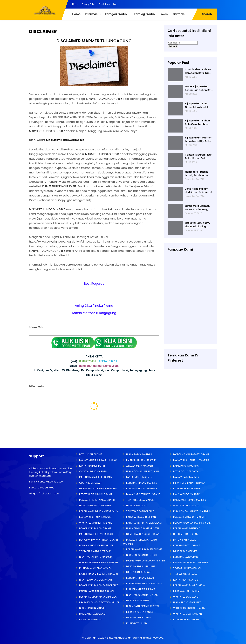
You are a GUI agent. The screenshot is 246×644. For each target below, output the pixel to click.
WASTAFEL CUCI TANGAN (187, 614)
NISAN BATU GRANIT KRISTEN (142, 606)
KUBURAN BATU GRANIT (186, 557)
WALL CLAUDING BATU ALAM (189, 608)
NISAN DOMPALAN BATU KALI (142, 471)
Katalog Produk (145, 14)
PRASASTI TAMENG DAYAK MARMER (99, 602)
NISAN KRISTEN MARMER (93, 608)
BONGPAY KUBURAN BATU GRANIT (98, 585)
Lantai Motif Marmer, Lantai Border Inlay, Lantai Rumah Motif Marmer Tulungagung (198, 208)
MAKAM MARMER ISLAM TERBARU (98, 460)
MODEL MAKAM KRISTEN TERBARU (98, 488)
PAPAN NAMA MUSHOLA (186, 528)
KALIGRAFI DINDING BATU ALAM (144, 523)
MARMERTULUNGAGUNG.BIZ (104, 99)
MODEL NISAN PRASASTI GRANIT (191, 454)
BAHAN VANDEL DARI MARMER (96, 545)
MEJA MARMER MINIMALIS (140, 566)
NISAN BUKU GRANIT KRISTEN (142, 528)
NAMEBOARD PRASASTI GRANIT (143, 534)
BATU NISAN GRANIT (90, 454)
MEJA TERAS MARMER (185, 551)
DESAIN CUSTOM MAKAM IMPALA (98, 597)
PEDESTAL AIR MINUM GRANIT (95, 494)
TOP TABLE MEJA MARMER (140, 500)
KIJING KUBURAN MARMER (141, 460)
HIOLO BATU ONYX (136, 506)
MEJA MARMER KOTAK (138, 618)
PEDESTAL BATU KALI (90, 619)
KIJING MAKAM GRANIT (186, 619)
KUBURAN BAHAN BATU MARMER (191, 511)
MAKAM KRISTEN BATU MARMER (191, 460)
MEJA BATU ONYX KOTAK (140, 612)
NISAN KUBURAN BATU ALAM (142, 595)
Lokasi (164, 14)
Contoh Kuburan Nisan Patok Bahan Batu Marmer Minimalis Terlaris (199, 157)
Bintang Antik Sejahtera (122, 638)
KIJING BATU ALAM (136, 623)
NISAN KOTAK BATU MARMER (95, 557)
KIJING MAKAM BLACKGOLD (95, 568)
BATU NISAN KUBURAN (138, 572)
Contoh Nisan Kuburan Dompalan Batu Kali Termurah (199, 71)
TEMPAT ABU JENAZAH (185, 574)
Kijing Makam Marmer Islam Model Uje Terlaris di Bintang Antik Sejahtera (199, 140)
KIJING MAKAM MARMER (187, 488)
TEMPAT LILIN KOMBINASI (187, 568)
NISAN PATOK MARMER (139, 454)
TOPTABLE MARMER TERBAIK (95, 551)
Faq (115, 4)
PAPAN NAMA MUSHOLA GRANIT (97, 591)
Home (75, 4)
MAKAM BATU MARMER (186, 477)
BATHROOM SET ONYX (185, 471)
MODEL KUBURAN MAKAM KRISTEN (145, 561)
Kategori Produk (116, 14)
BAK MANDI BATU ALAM (92, 614)
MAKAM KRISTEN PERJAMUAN (95, 517)
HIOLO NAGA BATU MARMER (95, 506)
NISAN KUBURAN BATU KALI (141, 555)
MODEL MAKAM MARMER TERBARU (98, 574)
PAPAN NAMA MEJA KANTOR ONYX (98, 511)
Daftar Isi (179, 14)
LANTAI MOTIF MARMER (139, 477)
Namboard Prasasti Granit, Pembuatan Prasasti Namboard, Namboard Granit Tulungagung (197, 174)
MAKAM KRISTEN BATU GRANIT (143, 494)
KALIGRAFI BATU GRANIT (186, 545)
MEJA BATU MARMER (138, 601)
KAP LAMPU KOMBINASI (186, 466)
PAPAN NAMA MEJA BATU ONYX (144, 583)
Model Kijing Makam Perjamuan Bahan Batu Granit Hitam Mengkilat (199, 88)
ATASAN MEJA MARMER (139, 466)
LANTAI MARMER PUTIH (92, 466)
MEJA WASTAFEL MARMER (187, 591)
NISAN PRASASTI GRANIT (187, 602)
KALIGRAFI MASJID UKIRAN (141, 517)
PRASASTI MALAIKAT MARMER (189, 517)
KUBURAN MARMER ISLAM (140, 589)
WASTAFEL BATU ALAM (186, 506)
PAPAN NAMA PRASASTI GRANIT (144, 549)
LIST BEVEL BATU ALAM (185, 534)
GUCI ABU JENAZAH (90, 483)
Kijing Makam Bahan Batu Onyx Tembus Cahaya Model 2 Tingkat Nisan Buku (197, 122)
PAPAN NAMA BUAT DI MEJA (189, 585)
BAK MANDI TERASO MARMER (189, 500)
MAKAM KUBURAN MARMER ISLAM (192, 523)
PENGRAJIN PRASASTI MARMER (190, 562)
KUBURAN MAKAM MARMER (141, 483)
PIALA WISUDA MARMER (186, 494)
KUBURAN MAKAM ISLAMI (140, 578)
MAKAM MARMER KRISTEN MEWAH (98, 562)
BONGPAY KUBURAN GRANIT (95, 528)
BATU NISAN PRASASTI (185, 540)
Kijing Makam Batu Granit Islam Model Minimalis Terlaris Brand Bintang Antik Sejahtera (197, 105)
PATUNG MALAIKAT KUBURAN (95, 477)
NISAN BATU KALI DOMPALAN (95, 580)
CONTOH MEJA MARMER (93, 471)
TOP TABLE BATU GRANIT (140, 511)
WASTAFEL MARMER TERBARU (95, 523)
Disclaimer (104, 4)
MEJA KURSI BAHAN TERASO (189, 483)
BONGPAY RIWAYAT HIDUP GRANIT (98, 540)
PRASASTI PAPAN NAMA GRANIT (97, 500)
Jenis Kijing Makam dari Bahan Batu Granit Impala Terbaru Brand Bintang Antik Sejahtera (199, 191)
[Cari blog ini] (183, 43)
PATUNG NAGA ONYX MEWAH (96, 534)
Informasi (92, 14)
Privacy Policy (89, 4)
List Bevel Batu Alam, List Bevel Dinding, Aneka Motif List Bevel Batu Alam (198, 225)
